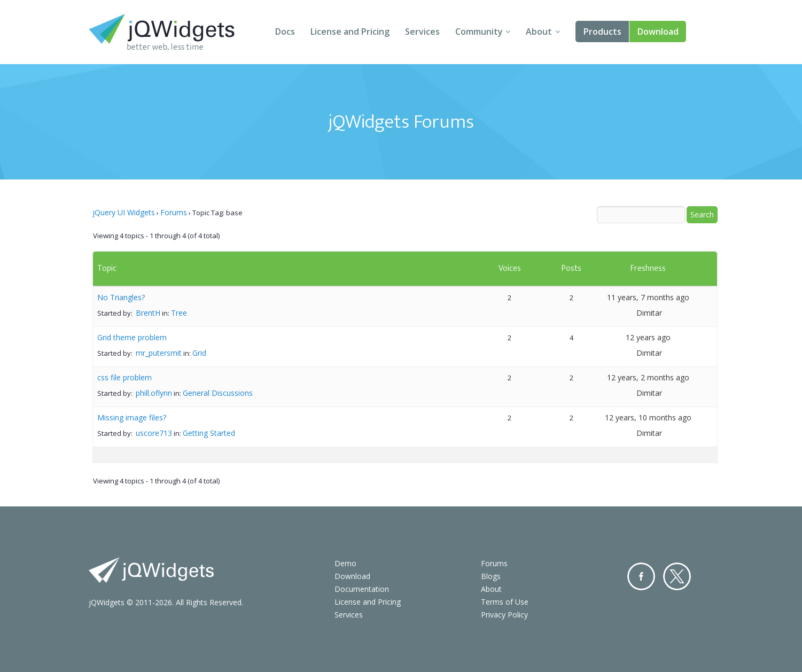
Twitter (677, 576)
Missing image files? (132, 417)
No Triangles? (121, 297)
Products (602, 32)
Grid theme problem (132, 337)
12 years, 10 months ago (648, 417)
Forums (174, 212)
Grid (199, 353)
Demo (345, 563)
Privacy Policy (504, 615)
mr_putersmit (159, 353)
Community (479, 32)
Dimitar (649, 313)
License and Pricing (350, 32)
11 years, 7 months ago (648, 297)
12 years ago (648, 337)
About (539, 32)
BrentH (148, 313)
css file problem (124, 377)
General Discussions (218, 393)
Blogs (491, 576)
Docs (285, 32)
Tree (179, 313)
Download (658, 32)
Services (422, 32)
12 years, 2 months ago (648, 377)
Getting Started (209, 433)
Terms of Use (505, 602)
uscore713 (154, 433)
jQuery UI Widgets (124, 212)
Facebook (641, 576)
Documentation (362, 589)
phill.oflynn (154, 393)
